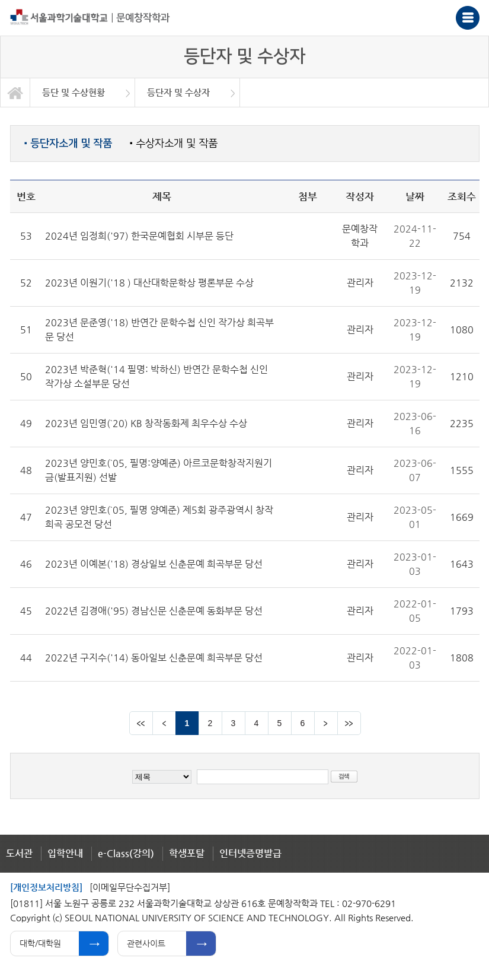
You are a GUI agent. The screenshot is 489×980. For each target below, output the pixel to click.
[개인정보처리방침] (46, 887)
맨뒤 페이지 (349, 723)
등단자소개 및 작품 (68, 144)
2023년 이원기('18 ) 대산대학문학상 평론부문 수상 (149, 283)
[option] (83, 93)
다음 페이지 (326, 723)
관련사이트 (146, 943)
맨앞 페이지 (141, 723)
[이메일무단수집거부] (130, 887)
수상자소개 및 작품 (174, 143)
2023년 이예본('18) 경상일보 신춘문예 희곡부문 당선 (154, 564)
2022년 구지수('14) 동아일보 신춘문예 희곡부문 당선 (154, 658)
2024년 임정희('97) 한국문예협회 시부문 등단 (139, 236)
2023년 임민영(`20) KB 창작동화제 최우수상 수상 (146, 423)
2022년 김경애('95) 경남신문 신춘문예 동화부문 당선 (154, 611)
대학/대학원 (40, 943)
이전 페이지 (164, 723)
